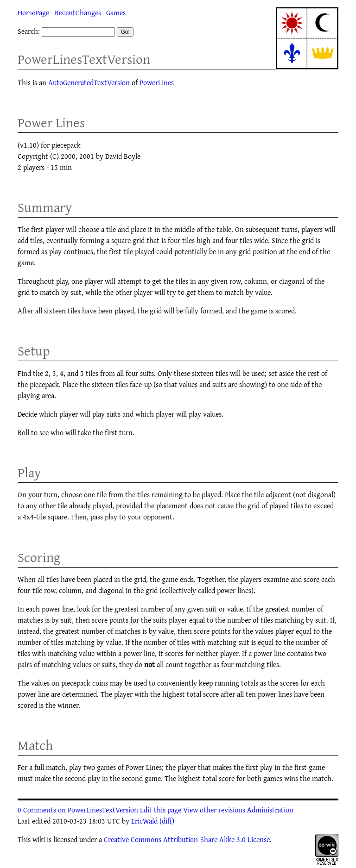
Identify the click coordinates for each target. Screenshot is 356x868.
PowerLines (157, 82)
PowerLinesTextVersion (84, 59)
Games (116, 12)
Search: (29, 31)
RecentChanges (78, 12)
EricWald (144, 821)
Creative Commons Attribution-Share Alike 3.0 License (187, 839)
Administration (270, 810)
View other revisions (214, 810)
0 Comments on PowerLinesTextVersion (78, 810)
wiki (39, 839)
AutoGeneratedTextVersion (89, 82)
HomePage (33, 12)
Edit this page (161, 810)
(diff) (167, 821)
